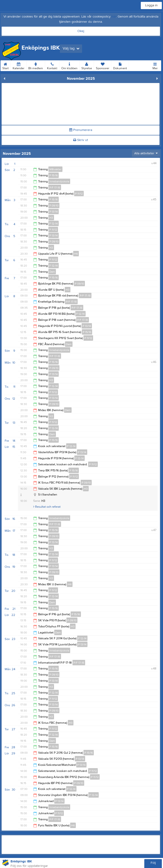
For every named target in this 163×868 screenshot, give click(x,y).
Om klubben (69, 65)
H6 (76, 254)
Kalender (18, 65)
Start (5, 65)
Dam (52, 272)
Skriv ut (81, 140)
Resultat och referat (47, 507)
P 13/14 (54, 212)
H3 (51, 218)
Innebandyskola (59, 181)
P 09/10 (54, 206)
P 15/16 (54, 175)
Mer (155, 65)
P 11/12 (79, 194)
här (114, 17)
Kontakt (52, 65)
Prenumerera (81, 130)
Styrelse (87, 65)
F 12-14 (54, 224)
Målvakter (55, 169)
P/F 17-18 (55, 188)
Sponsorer (103, 65)
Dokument (120, 65)
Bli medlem (36, 65)
